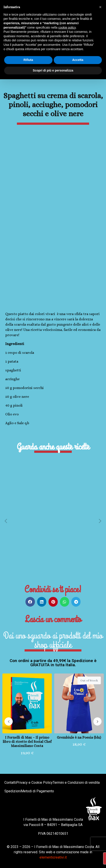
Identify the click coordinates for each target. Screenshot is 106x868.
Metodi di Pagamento (37, 791)
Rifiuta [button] (28, 60)
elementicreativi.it (53, 857)
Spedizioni (13, 791)
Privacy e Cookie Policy (34, 783)
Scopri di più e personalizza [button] (53, 70)
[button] (6, 520)
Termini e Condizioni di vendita (76, 783)
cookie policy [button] (67, 28)
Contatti (10, 783)
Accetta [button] (78, 60)
